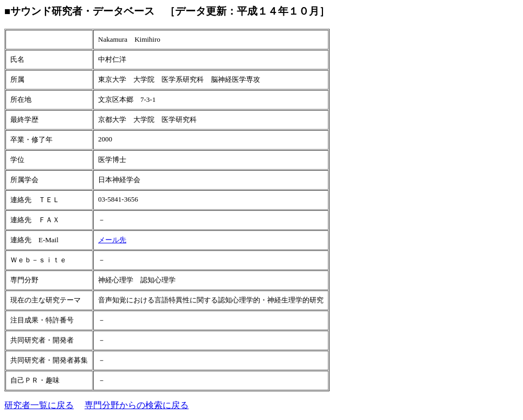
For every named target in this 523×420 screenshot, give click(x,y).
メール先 (112, 240)
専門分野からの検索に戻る (137, 405)
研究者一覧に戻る (39, 405)
